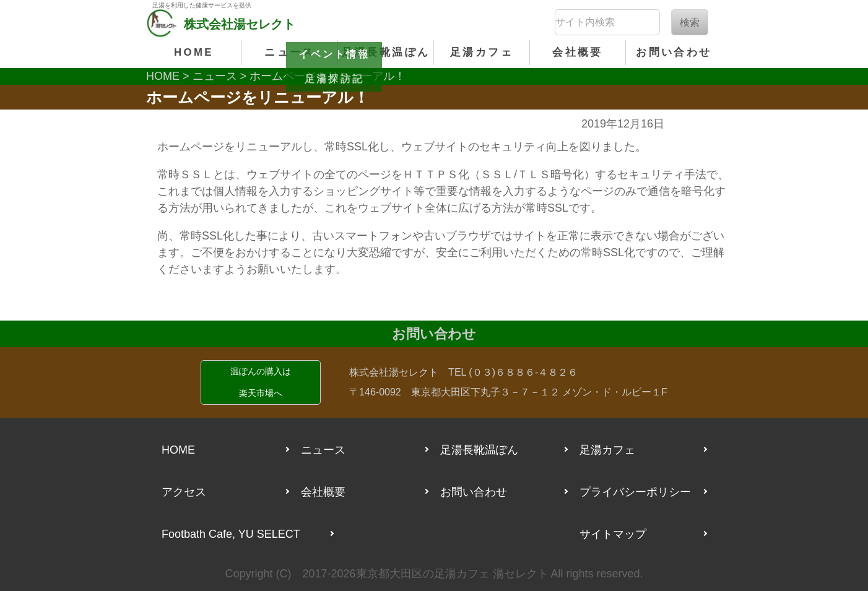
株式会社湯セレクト (394, 372)
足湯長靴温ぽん (386, 52)
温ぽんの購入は (261, 385)
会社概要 (577, 52)
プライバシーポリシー (635, 492)
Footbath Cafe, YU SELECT (231, 534)
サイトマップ (613, 534)
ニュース (289, 52)
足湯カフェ (482, 52)
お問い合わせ (674, 52)
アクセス (184, 492)
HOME (194, 52)
